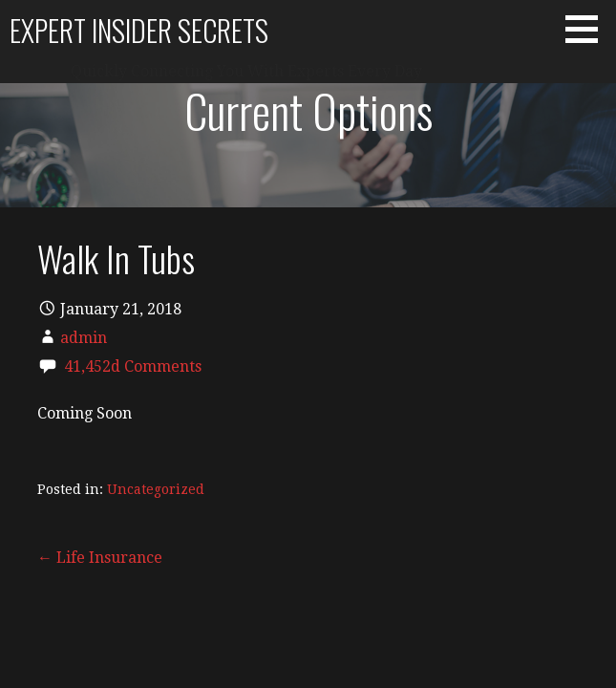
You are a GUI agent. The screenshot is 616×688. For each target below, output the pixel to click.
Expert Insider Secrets (139, 30)
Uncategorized (156, 489)
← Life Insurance (100, 558)
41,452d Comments (133, 366)
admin (84, 338)
